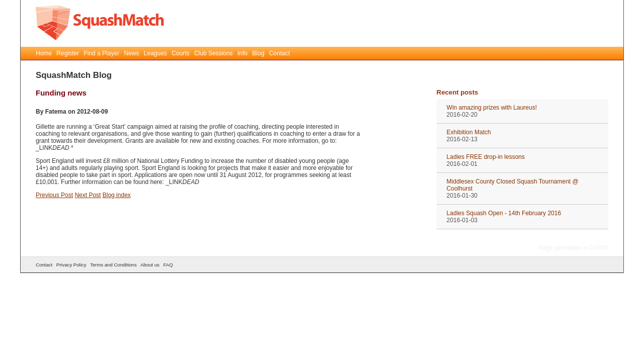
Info (243, 53)
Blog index (117, 195)
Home (44, 53)
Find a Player (101, 53)
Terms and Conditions (113, 265)
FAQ (168, 265)
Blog (258, 53)
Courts (180, 53)
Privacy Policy (71, 265)
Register (68, 53)
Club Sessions (214, 53)
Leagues (155, 53)
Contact (279, 53)
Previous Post (54, 195)
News (131, 53)
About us (150, 265)
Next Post (88, 195)
